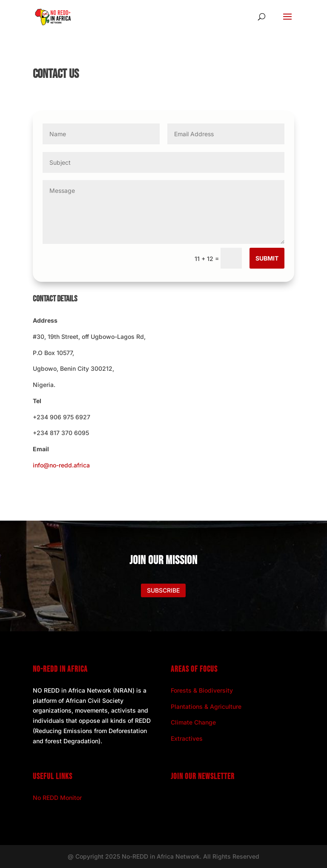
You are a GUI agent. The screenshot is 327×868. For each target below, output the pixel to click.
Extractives (187, 738)
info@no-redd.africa (61, 465)
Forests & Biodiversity (202, 690)
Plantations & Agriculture (206, 706)
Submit (267, 258)
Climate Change (193, 722)
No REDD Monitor (57, 798)
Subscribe (163, 590)
